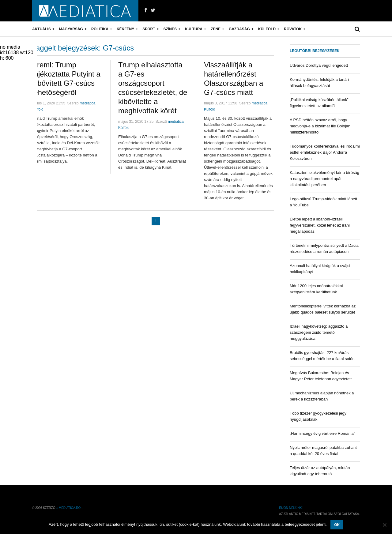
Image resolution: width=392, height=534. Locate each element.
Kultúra (194, 29)
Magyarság (71, 29)
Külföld (267, 29)
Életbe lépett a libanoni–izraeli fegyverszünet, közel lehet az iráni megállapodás (320, 225)
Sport (149, 29)
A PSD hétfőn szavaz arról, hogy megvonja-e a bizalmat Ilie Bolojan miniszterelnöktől (320, 126)
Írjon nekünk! (291, 508)
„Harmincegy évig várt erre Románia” (322, 433)
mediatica (87, 103)
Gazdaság (239, 29)
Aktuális (41, 29)
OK (337, 525)
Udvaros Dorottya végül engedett (319, 65)
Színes (170, 29)
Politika (100, 29)
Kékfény (125, 29)
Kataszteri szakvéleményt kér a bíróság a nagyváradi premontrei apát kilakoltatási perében (324, 179)
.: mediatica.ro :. (70, 508)
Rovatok (293, 29)
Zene (216, 29)
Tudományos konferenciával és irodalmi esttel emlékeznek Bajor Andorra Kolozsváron (325, 152)
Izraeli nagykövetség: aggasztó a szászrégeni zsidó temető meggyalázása (319, 332)
